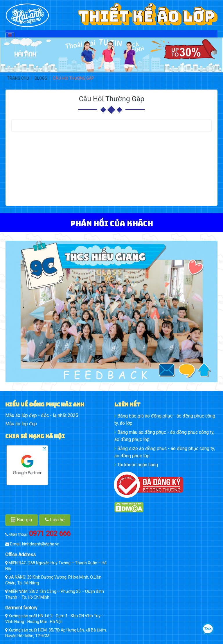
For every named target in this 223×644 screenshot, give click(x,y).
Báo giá (21, 520)
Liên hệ (55, 520)
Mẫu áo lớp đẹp (21, 424)
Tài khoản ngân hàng (136, 465)
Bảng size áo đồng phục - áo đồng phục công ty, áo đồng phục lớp (165, 452)
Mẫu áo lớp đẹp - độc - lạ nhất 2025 (42, 415)
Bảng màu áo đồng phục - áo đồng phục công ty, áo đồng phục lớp (164, 436)
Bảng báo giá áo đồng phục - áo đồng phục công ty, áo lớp (165, 420)
